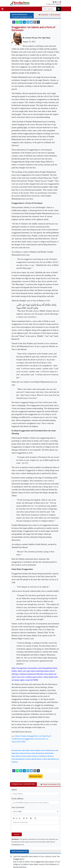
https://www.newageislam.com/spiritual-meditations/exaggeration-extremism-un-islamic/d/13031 (31, 739)
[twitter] (21, 22)
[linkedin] (24, 22)
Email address (18, 799)
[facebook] (14, 22)
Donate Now (36, 776)
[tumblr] (38, 22)
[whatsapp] (17, 22)
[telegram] (28, 22)
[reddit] (31, 22)
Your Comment (18, 807)
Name (14, 790)
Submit (17, 834)
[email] (35, 22)
